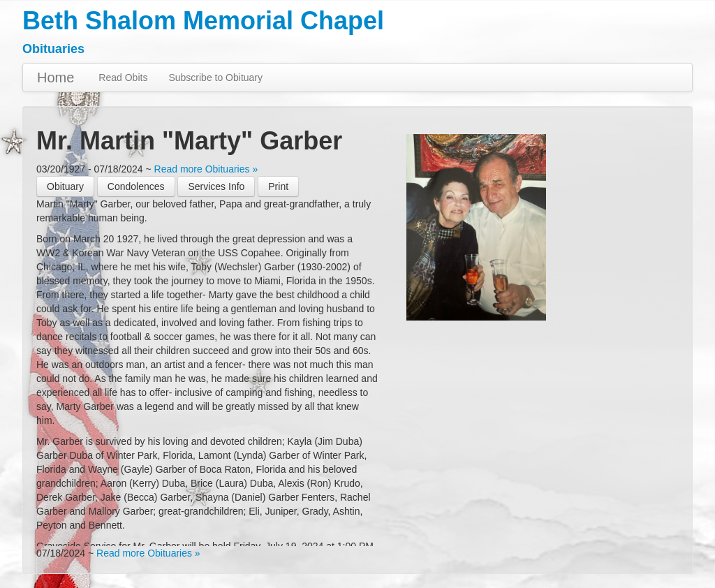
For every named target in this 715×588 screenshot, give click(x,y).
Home (56, 78)
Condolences (136, 186)
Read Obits (123, 78)
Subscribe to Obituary (215, 78)
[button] (278, 186)
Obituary (65, 186)
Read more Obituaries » (206, 169)
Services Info (216, 186)
